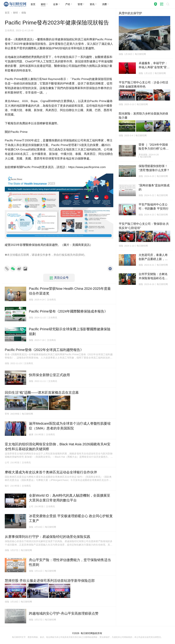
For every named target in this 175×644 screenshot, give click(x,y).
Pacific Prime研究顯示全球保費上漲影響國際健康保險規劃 (70, 331)
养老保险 (143, 155)
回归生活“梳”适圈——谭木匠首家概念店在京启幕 (42, 393)
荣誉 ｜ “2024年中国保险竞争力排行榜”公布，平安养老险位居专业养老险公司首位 (154, 147)
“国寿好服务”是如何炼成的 (154, 187)
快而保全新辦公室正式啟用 (49, 375)
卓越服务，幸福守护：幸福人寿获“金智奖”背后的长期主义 (154, 65)
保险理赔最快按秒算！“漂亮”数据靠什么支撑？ (154, 168)
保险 (24, 13)
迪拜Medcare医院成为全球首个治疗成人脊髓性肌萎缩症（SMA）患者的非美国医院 (70, 426)
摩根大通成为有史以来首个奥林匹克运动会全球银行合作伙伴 (51, 472)
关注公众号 (59, 278)
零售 (7, 414)
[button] (44, 4)
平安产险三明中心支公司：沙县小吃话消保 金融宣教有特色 (143, 85)
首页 (7, 13)
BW (81, 255)
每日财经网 (87, 633)
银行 (7, 486)
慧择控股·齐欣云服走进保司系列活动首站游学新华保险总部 (50, 581)
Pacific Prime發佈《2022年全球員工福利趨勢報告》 (44, 350)
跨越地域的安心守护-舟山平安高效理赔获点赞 (64, 613)
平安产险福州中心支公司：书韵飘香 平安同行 (154, 207)
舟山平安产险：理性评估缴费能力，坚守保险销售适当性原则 (70, 562)
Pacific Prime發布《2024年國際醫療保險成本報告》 (68, 311)
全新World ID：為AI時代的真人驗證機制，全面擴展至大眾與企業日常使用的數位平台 (70, 498)
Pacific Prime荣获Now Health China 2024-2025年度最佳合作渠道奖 (70, 291)
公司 (7, 463)
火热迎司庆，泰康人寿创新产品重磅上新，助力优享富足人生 (153, 257)
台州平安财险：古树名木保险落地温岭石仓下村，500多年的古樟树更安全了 (154, 276)
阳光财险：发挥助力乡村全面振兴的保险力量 (143, 116)
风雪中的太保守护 (130, 13)
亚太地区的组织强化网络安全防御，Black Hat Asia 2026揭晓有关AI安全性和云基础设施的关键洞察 (58, 447)
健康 (31, 434)
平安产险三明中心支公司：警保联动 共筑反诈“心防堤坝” (144, 226)
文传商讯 (10, 30)
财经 (16, 13)
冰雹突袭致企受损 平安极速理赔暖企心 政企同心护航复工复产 (71, 518)
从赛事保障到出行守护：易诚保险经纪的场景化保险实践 (48, 537)
